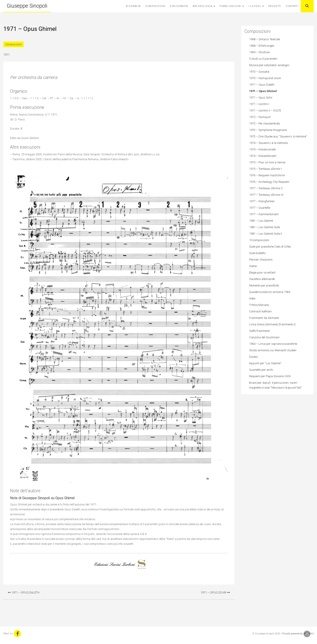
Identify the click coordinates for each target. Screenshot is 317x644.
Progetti (275, 6)
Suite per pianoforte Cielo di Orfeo (270, 247)
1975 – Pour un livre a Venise (267, 162)
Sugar (142, 564)
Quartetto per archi (261, 370)
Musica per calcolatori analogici (269, 65)
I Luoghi (256, 6)
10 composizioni (259, 240)
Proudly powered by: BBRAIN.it (298, 634)
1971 (6, 55)
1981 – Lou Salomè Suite (265, 227)
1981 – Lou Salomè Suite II (266, 234)
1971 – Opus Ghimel (263, 91)
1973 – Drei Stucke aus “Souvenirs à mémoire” (278, 136)
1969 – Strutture (259, 52)
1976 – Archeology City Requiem (269, 182)
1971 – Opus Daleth (24, 592)
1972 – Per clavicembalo (265, 123)
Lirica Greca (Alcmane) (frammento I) (272, 324)
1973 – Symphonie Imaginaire (268, 130)
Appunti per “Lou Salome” (265, 363)
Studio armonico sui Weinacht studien (273, 350)
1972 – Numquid (260, 117)
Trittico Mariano (259, 305)
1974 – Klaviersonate (262, 149)
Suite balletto (257, 253)
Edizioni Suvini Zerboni (115, 564)
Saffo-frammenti (260, 331)
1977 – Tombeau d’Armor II (266, 188)
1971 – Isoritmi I (259, 104)
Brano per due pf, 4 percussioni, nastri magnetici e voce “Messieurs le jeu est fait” (275, 385)
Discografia (179, 6)
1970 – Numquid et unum (265, 78)
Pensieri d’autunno (261, 260)
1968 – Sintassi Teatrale (265, 39)
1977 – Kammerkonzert (264, 214)
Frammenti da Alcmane (264, 318)
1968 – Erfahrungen (262, 46)
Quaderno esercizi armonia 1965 (270, 292)
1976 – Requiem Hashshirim (267, 175)
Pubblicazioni (232, 6)
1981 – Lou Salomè (261, 221)
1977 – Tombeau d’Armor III (266, 195)
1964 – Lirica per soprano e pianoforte (273, 344)
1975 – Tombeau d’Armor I (266, 169)
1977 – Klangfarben (262, 201)
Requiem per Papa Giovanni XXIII (270, 376)
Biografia (133, 6)
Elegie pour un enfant (262, 273)
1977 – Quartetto (260, 208)
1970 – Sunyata (259, 72)
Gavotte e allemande (262, 279)
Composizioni (155, 6)
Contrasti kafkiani (260, 311)
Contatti (292, 6)
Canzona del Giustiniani (264, 337)
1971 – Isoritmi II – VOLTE (265, 110)
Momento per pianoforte (264, 285)
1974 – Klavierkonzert (263, 156)
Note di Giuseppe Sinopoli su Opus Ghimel (42, 498)
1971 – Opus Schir (215, 592)
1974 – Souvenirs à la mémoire (268, 143)
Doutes (253, 357)
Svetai (253, 266)
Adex (252, 298)
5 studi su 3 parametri (263, 59)
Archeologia (204, 6)
